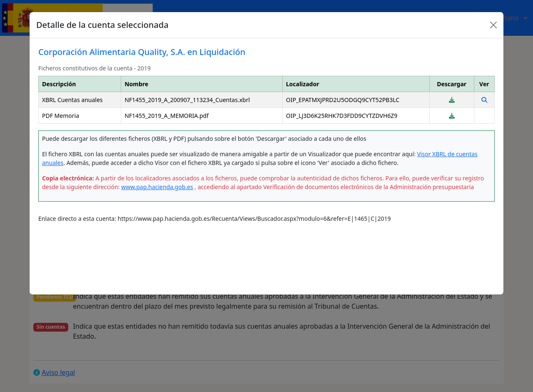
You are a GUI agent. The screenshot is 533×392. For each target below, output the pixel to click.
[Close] (493, 25)
